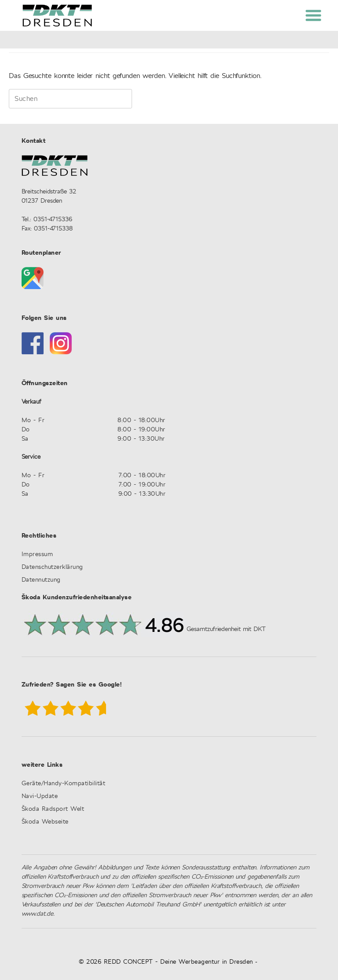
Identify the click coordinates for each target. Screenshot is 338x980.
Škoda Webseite (45, 822)
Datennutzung (41, 580)
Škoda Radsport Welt (53, 809)
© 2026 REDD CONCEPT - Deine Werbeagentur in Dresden (166, 962)
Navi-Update (40, 796)
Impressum (37, 555)
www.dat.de (37, 914)
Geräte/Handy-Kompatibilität (64, 784)
